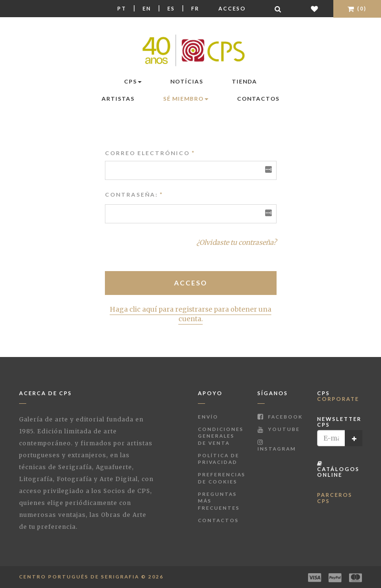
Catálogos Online (338, 469)
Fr (195, 8)
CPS (133, 81)
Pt (122, 8)
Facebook (280, 417)
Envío (208, 417)
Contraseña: (131, 194)
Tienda (244, 81)
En (147, 8)
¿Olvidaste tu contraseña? (237, 242)
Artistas (118, 99)
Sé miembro (186, 99)
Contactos (258, 99)
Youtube (279, 429)
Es (171, 8)
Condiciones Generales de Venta (221, 436)
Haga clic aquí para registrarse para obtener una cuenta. (190, 314)
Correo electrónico (150, 153)
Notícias (187, 81)
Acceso (232, 8)
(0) (357, 8)
